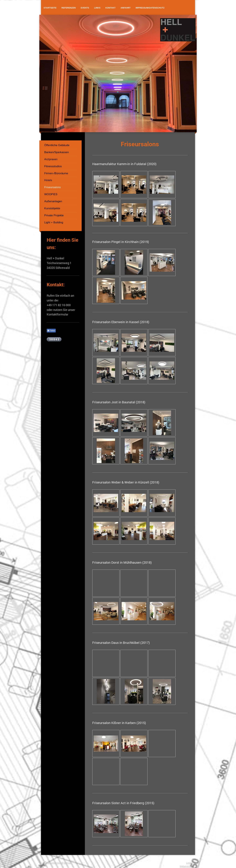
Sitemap (67, 863)
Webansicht (186, 866)
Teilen (51, 331)
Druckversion (53, 863)
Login (189, 863)
